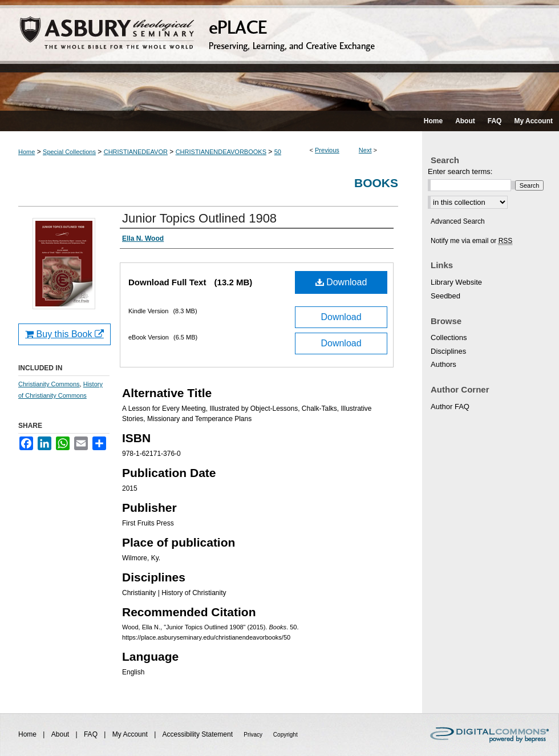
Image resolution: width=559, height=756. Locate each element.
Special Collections (69, 152)
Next (365, 150)
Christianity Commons (49, 384)
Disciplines (448, 351)
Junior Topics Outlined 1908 (199, 218)
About (61, 734)
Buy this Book (64, 334)
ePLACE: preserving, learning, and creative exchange (279, 55)
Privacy (254, 735)
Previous (327, 150)
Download (341, 282)
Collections (449, 337)
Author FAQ (450, 407)
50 (278, 152)
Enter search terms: (460, 171)
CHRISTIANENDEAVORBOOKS (221, 152)
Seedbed (445, 296)
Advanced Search (458, 221)
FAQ (92, 734)
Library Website (456, 282)
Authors (443, 364)
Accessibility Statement (199, 734)
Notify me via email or (471, 241)
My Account (131, 734)
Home (27, 152)
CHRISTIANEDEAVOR (136, 152)
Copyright (285, 735)
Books (376, 183)
